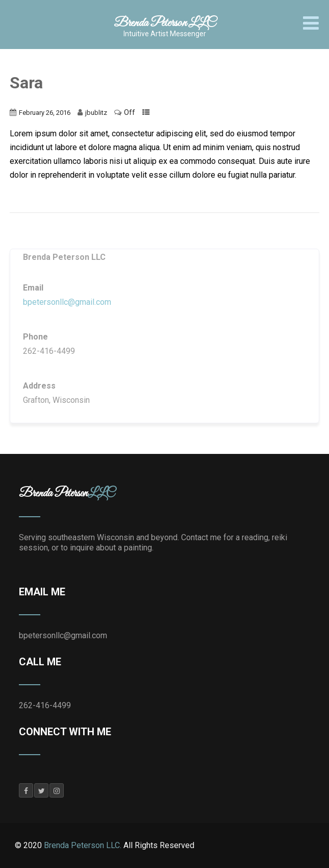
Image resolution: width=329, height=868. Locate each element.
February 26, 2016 (45, 113)
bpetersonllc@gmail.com (67, 302)
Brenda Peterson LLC (164, 23)
